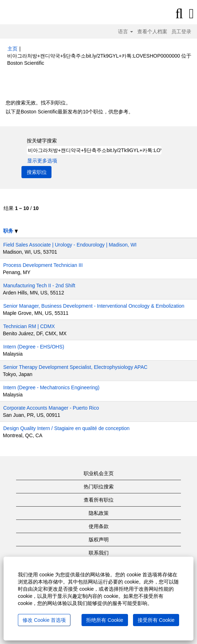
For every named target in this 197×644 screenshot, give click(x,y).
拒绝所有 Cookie (105, 620)
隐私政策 (99, 513)
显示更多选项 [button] (42, 161)
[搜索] (179, 14)
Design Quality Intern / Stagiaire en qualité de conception (66, 428)
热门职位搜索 (99, 487)
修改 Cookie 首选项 (44, 620)
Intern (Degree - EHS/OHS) (34, 347)
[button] (191, 14)
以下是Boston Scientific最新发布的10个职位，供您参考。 (70, 112)
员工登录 (181, 31)
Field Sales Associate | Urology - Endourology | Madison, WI (70, 245)
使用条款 (99, 526)
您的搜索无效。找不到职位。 (38, 103)
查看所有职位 (99, 500)
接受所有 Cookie (156, 620)
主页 (13, 49)
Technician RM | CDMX (29, 326)
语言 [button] (125, 31)
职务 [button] (11, 231)
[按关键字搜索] (94, 150)
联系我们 (99, 553)
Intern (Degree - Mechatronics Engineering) (51, 387)
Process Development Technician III (43, 265)
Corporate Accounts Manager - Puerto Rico (51, 408)
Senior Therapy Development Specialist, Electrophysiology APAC (75, 367)
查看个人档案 (152, 31)
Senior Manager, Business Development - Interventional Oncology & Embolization (94, 306)
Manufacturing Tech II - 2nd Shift (39, 286)
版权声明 (99, 540)
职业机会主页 (99, 473)
